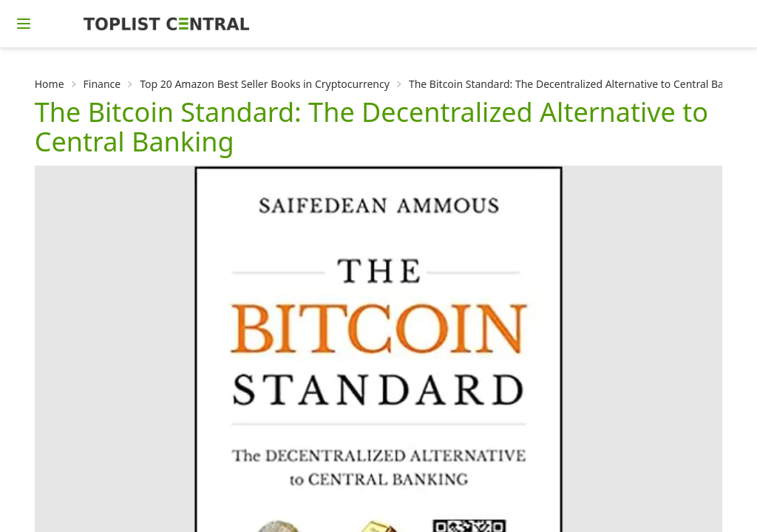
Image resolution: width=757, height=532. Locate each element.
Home (50, 84)
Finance (102, 84)
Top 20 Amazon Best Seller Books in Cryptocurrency (265, 84)
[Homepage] (166, 24)
